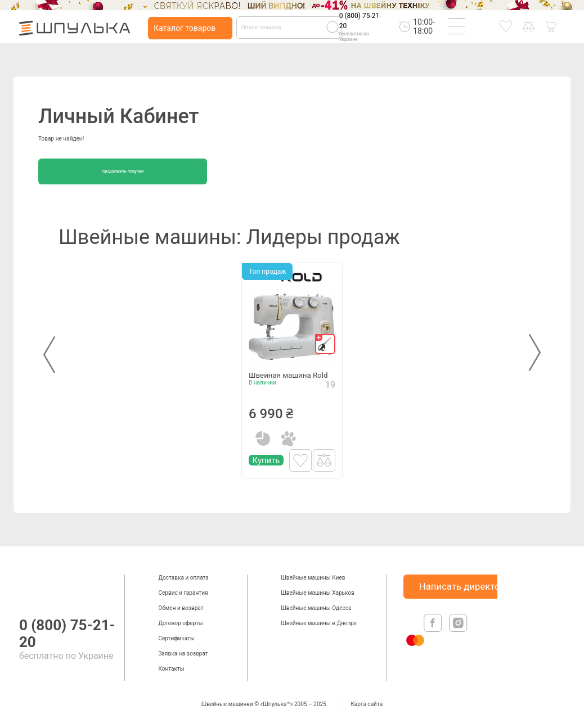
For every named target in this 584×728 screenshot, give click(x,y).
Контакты (171, 669)
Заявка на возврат (183, 654)
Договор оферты (180, 623)
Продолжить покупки (123, 171)
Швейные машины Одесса (316, 608)
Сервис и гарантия (183, 593)
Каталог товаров (185, 28)
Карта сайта (367, 704)
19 (330, 401)
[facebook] (434, 634)
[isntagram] (458, 634)
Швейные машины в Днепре (319, 623)
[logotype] (30, 585)
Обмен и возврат (181, 608)
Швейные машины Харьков (318, 593)
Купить (266, 476)
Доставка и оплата (183, 578)
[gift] (325, 344)
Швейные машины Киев (313, 578)
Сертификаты (176, 638)
